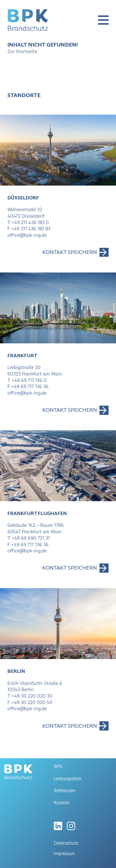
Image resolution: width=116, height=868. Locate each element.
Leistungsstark (68, 779)
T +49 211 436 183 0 (28, 222)
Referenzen (65, 791)
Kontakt (62, 803)
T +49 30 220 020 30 (30, 696)
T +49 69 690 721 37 (29, 538)
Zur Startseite (22, 51)
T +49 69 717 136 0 (27, 380)
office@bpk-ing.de (27, 235)
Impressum (64, 854)
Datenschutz (66, 843)
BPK (58, 767)
